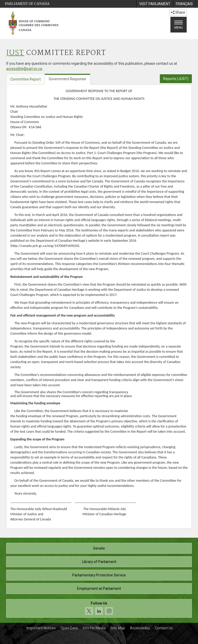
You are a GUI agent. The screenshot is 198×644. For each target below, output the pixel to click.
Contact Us (164, 628)
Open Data (69, 628)
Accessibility (140, 628)
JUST (15, 53)
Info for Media (94, 628)
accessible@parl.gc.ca (24, 69)
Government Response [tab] (67, 79)
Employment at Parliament (99, 589)
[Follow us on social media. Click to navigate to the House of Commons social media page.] (99, 609)
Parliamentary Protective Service (99, 575)
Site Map (118, 628)
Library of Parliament (99, 562)
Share (178, 12)
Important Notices (41, 628)
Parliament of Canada (27, 4)
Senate (99, 548)
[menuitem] (155, 4)
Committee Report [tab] (26, 79)
